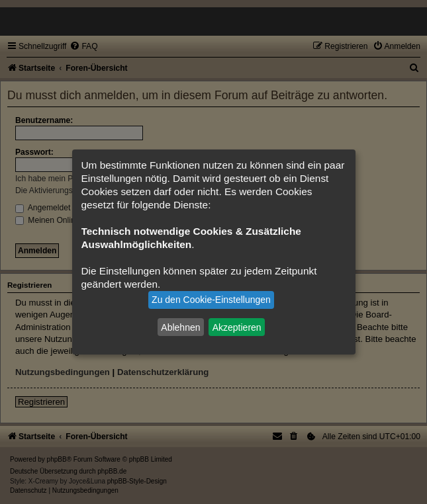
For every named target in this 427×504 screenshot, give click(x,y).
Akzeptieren (237, 327)
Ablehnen (180, 327)
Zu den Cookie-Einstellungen (211, 300)
